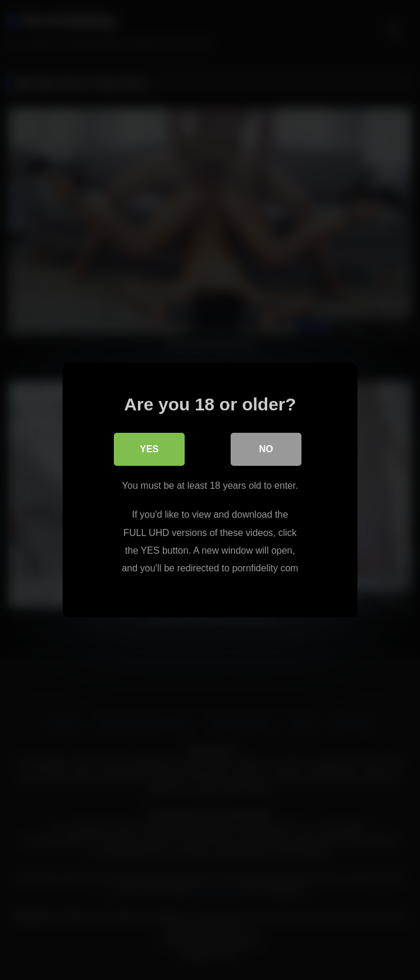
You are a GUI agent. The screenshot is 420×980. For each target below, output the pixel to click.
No (266, 449)
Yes (149, 449)
